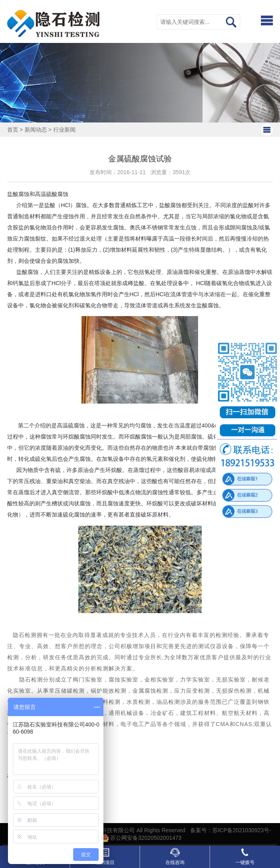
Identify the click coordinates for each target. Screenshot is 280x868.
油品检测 (168, 702)
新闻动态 (36, 130)
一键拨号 (245, 856)
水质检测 (138, 702)
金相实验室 (159, 680)
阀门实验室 (88, 680)
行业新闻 (64, 130)
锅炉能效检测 (109, 691)
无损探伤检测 (234, 691)
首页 (13, 130)
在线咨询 (175, 856)
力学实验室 (195, 680)
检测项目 (105, 856)
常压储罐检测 (67, 691)
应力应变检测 (192, 691)
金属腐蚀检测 (150, 691)
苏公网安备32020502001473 (141, 838)
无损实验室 (231, 680)
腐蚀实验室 (123, 680)
